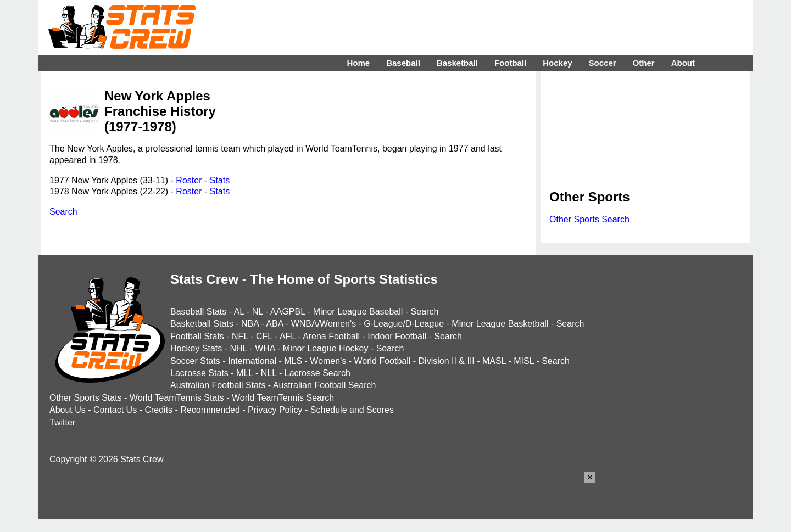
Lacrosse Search (317, 373)
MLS (293, 361)
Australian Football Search (325, 385)
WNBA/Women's (324, 324)
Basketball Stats (202, 324)
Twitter (62, 422)
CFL (264, 336)
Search (63, 212)
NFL (240, 336)
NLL (269, 373)
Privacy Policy (275, 410)
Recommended (210, 410)
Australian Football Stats (218, 385)
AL (239, 312)
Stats (220, 180)
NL (258, 312)
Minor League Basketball (500, 324)
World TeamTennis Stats (177, 398)
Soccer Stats (195, 361)
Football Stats (197, 336)
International (252, 361)
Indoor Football (397, 336)
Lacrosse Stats (199, 373)
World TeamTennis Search (283, 398)
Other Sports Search (589, 219)
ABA (274, 324)
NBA (250, 324)
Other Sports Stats (86, 398)
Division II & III (447, 361)
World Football (382, 361)
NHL (238, 348)
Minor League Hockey (326, 348)
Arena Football (331, 336)
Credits (158, 410)
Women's (328, 361)
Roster (189, 180)
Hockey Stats (196, 348)
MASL (494, 361)
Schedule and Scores (352, 410)
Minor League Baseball (358, 312)
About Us (68, 410)
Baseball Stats (198, 312)
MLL (245, 373)
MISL (524, 361)
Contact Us (115, 410)
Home (358, 63)
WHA (265, 348)
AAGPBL (288, 312)
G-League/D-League (404, 324)
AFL (288, 336)
